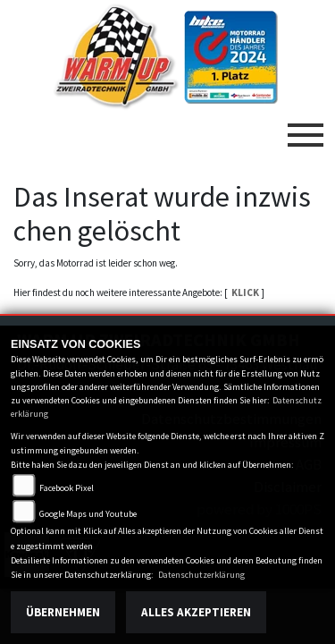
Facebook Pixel (67, 488)
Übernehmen (63, 612)
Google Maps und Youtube (88, 514)
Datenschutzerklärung (201, 575)
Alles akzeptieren (196, 612)
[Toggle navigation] (306, 128)
